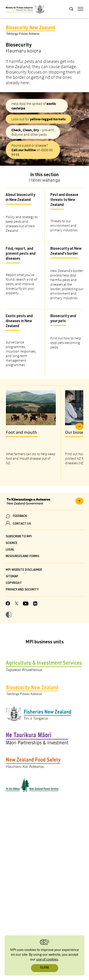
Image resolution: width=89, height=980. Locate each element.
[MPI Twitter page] (17, 604)
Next (79, 427)
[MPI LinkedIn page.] (35, 604)
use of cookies (47, 959)
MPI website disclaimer (24, 570)
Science (11, 543)
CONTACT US (22, 524)
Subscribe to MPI (19, 537)
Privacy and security (22, 590)
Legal (10, 550)
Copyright (14, 583)
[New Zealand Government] (44, 502)
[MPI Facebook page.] (8, 604)
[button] (9, 615)
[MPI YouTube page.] (26, 604)
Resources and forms (22, 557)
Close (44, 968)
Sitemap (12, 577)
